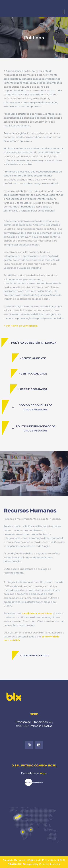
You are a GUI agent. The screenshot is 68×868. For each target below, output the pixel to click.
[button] (32, 343)
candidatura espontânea (37, 625)
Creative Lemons (50, 864)
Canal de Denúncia (15, 860)
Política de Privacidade (42, 860)
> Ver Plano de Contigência (21, 338)
